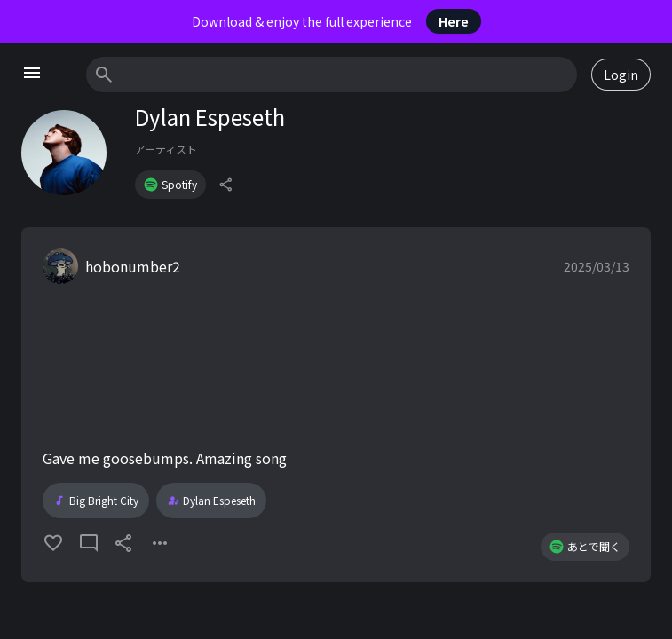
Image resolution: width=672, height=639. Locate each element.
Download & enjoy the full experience (336, 21)
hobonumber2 (133, 266)
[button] (336, 405)
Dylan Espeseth (211, 501)
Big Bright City (96, 501)
